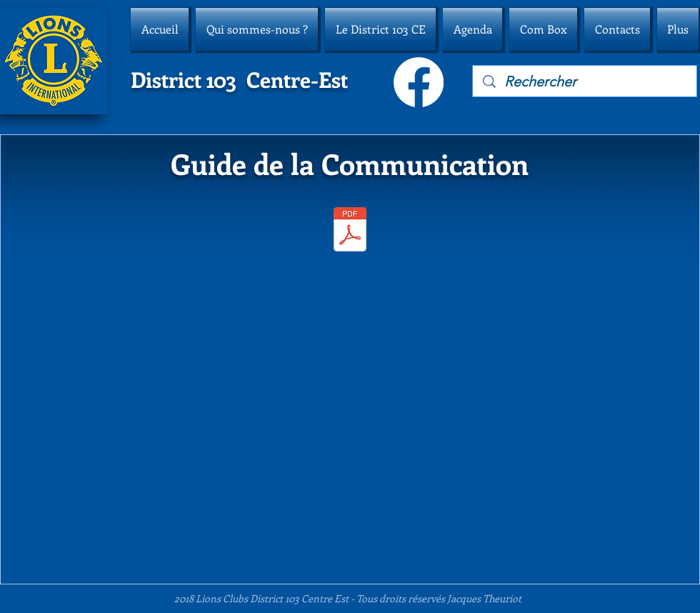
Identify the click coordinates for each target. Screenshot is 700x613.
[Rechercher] (585, 81)
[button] (257, 29)
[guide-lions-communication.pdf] (350, 231)
